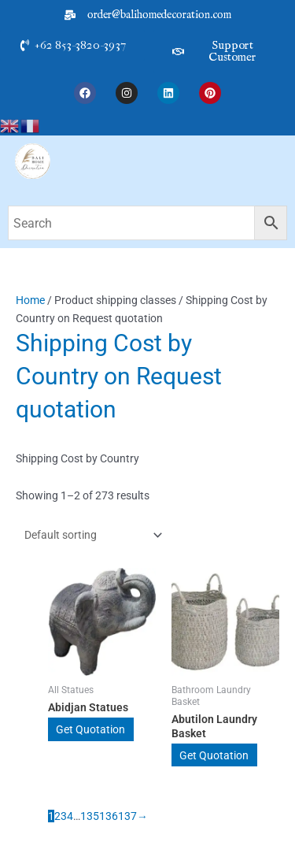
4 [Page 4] (70, 816)
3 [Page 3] (64, 816)
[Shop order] (90, 535)
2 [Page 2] (57, 816)
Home (30, 300)
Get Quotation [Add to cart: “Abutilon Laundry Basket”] (214, 755)
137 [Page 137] (127, 816)
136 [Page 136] (109, 816)
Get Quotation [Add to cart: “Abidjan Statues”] (90, 729)
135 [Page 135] (90, 816)
